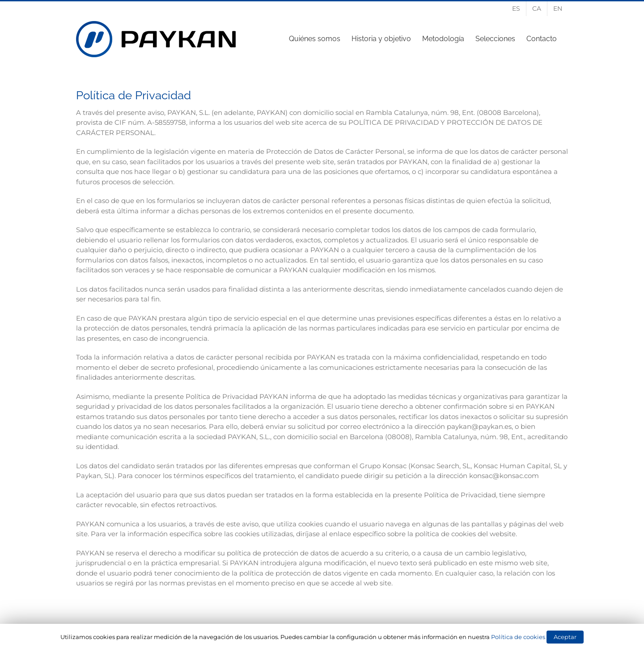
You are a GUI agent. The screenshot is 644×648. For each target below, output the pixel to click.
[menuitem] (516, 9)
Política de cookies (518, 637)
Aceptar (565, 637)
